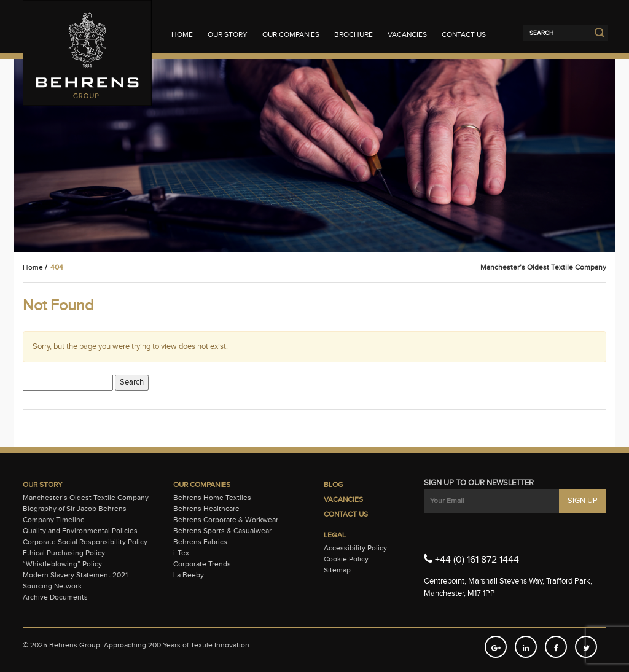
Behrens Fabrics (200, 542)
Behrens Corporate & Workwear (226, 520)
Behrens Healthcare (206, 509)
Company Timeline (54, 520)
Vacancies (407, 34)
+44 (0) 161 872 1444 (471, 559)
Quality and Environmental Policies (80, 531)
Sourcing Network (52, 586)
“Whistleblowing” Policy (62, 564)
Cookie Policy (346, 559)
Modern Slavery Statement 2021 (75, 575)
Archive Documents (55, 597)
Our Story (228, 34)
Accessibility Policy (355, 548)
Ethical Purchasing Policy (64, 553)
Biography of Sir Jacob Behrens (75, 509)
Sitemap (337, 570)
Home (182, 34)
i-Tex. (182, 553)
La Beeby (189, 575)
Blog (334, 485)
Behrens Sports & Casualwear (222, 531)
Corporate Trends (202, 564)
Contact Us (464, 34)
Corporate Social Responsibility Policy (85, 542)
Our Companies (291, 34)
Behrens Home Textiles (212, 498)
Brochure (354, 34)
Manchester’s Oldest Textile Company (86, 498)
